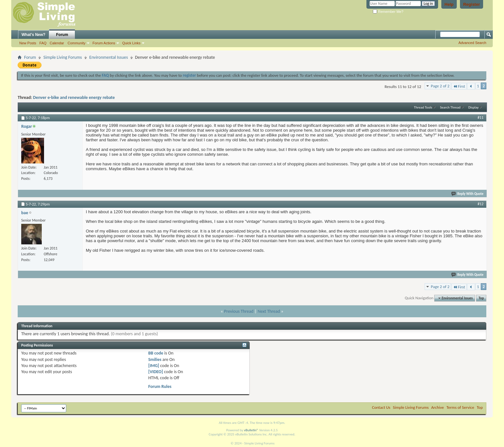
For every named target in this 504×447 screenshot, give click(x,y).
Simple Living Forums (63, 57)
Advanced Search (472, 43)
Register (472, 4)
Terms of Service (460, 407)
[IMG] (154, 366)
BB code (156, 353)
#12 (481, 204)
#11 (481, 118)
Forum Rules (160, 386)
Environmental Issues (109, 57)
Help (449, 4)
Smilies (155, 359)
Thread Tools (423, 107)
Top (481, 298)
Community (76, 43)
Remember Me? (388, 12)
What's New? (33, 35)
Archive (438, 407)
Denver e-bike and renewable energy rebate (74, 97)
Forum (62, 35)
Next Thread (269, 311)
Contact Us (381, 407)
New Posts (28, 43)
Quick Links (131, 43)
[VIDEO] (156, 372)
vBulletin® (251, 430)
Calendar (57, 43)
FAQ (43, 43)
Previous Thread (239, 311)
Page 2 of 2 (440, 86)
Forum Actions (104, 43)
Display (473, 107)
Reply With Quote (468, 194)
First (459, 86)
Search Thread (450, 107)
